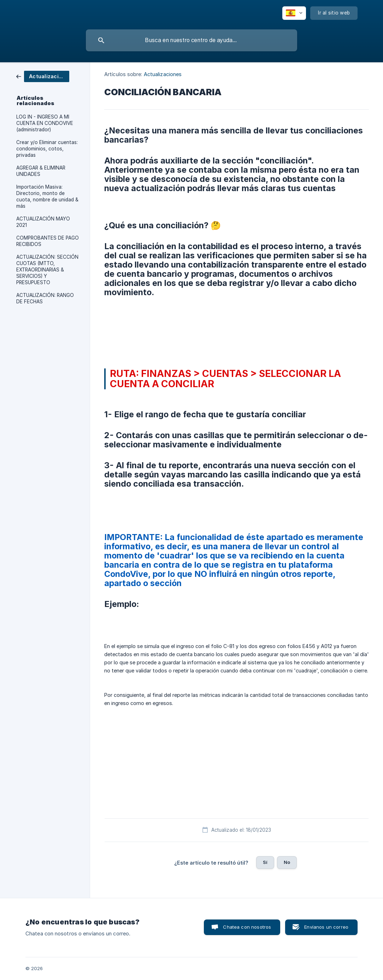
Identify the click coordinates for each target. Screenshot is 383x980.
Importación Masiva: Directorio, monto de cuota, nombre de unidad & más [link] (47, 196)
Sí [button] (265, 862)
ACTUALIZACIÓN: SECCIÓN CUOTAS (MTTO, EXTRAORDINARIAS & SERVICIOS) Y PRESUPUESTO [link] (47, 270)
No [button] (287, 862)
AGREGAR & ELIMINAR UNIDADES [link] (41, 171)
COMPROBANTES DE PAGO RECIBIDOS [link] (48, 241)
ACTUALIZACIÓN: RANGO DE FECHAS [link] (45, 298)
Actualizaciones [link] (163, 74)
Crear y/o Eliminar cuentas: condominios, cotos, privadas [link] (47, 149)
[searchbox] (191, 40)
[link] (43, 76)
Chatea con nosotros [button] (247, 927)
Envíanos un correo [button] (326, 927)
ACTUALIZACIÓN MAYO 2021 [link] (43, 222)
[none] (294, 13)
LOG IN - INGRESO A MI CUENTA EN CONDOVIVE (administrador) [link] (45, 123)
